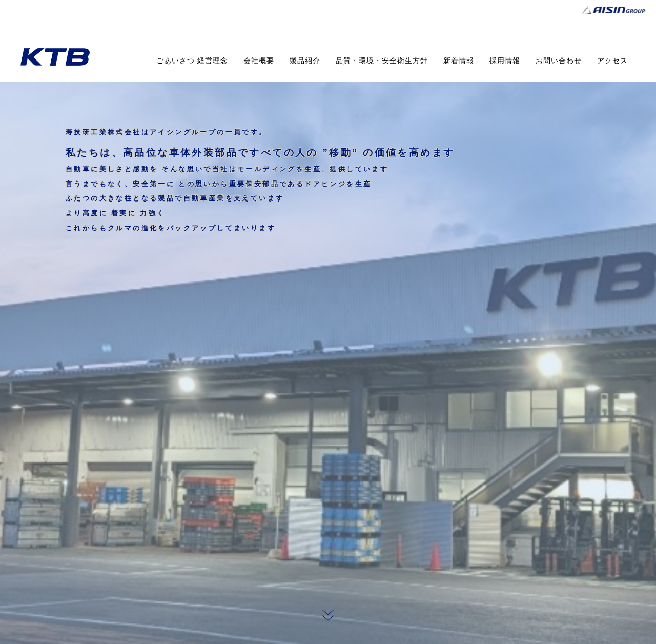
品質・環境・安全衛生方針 (382, 61)
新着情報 (459, 61)
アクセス (612, 61)
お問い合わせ (559, 61)
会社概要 (259, 61)
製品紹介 (305, 61)
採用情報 (505, 61)
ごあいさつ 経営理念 (192, 61)
